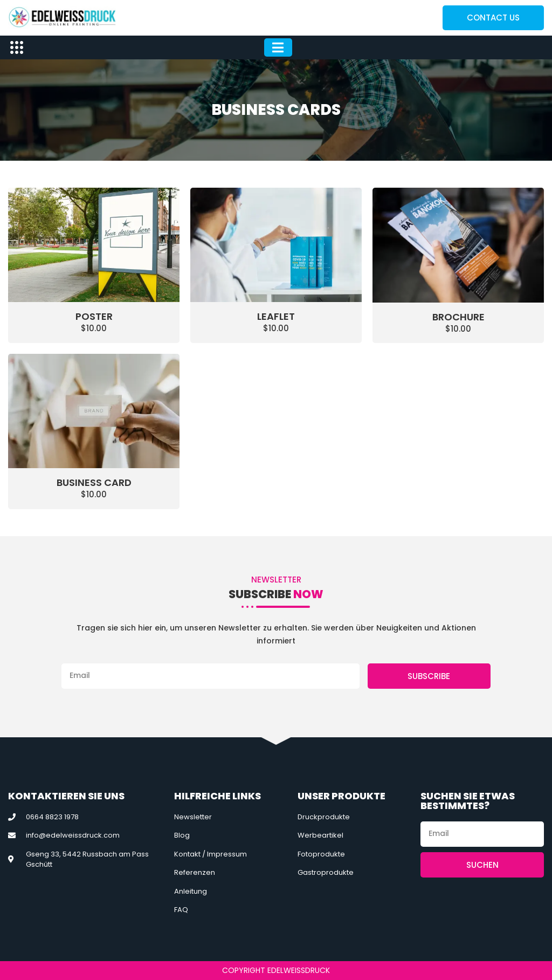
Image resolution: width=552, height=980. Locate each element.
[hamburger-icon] (278, 48)
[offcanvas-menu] (17, 48)
